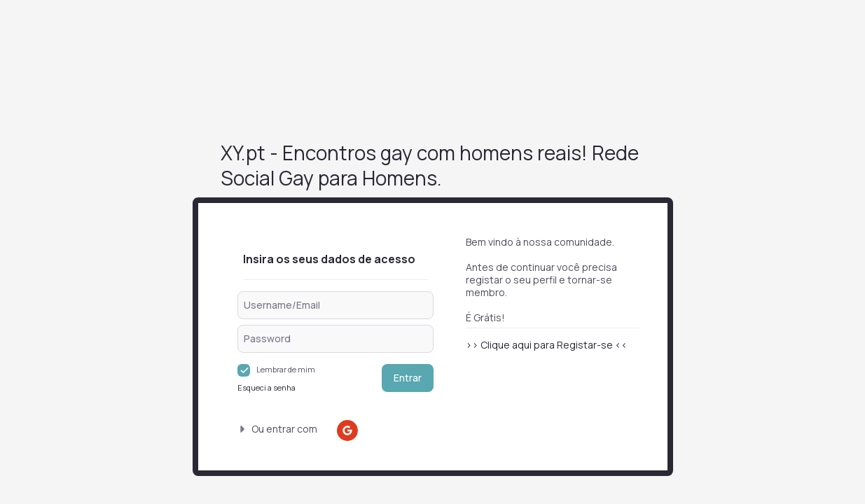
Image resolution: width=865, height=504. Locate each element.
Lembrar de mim (286, 369)
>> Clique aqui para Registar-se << (547, 345)
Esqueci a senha (267, 387)
